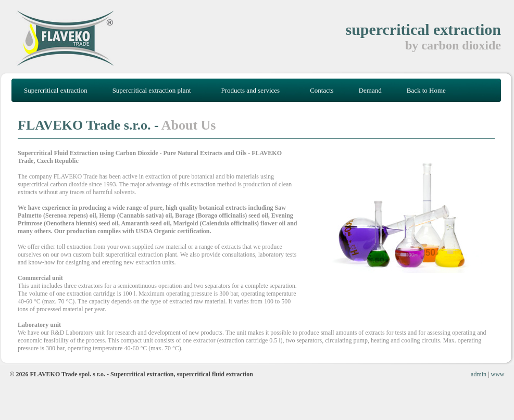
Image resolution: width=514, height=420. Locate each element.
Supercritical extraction (56, 90)
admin (479, 374)
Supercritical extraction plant (152, 90)
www (498, 374)
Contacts (322, 90)
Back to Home (426, 90)
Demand (370, 90)
